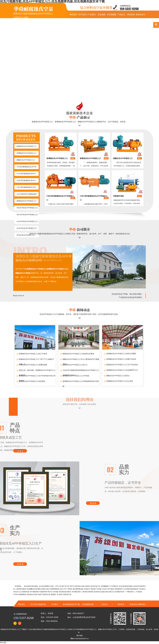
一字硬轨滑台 (129, 592)
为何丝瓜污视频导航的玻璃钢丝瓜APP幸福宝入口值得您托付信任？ (81, 371)
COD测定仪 (114, 586)
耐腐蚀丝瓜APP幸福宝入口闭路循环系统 (28, 201)
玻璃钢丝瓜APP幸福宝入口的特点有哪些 (121, 354)
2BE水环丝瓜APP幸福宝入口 (27, 208)
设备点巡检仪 (86, 586)
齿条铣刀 (87, 589)
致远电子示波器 (96, 589)
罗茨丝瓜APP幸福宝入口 (26, 235)
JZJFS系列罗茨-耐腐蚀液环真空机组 (28, 194)
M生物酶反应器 (32, 589)
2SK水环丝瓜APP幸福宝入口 (27, 221)
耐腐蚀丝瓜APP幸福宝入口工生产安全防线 (122, 365)
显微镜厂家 (55, 594)
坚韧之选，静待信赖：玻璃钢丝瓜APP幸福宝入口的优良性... (37, 371)
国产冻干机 (66, 586)
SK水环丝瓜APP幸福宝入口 (27, 228)
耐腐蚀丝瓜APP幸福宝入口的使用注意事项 (78, 354)
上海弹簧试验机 (21, 589)
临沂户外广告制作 (66, 589)
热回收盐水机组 (32, 594)
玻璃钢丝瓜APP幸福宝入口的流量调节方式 (122, 370)
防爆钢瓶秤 (22, 594)
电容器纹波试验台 (65, 592)
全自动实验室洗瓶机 (126, 586)
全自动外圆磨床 (44, 586)
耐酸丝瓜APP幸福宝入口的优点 (118, 376)
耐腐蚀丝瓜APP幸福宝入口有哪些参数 (33, 365)
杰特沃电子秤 (96, 586)
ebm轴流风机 (76, 592)
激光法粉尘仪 (110, 592)
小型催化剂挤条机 (87, 592)
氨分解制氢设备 (78, 589)
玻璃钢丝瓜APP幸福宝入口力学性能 (76, 376)
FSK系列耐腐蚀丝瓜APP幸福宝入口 (28, 167)
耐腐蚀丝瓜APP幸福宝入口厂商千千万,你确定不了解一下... (36, 360)
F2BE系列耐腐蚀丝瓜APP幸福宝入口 (28, 180)
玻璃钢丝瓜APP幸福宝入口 (26, 153)
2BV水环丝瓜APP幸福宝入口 (27, 215)
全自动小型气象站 (108, 589)
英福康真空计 (119, 589)
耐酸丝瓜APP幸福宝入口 (26, 160)
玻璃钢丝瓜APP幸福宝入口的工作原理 (33, 354)
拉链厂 (52, 586)
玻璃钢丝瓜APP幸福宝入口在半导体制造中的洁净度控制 (37, 376)
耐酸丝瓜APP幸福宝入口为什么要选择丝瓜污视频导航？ (81, 360)
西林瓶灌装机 (55, 589)
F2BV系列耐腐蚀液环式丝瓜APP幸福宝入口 (28, 187)
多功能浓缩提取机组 (131, 589)
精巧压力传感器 (53, 592)
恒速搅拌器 (43, 592)
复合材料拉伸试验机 (31, 586)
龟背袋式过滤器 (99, 592)
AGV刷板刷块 (34, 592)
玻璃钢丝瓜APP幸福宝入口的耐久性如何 (121, 359)
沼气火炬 (58, 586)
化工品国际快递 (24, 592)
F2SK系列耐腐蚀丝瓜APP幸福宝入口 (28, 174)
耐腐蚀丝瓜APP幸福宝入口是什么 (75, 365)
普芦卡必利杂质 (75, 586)
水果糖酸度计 (105, 586)
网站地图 (79, 636)
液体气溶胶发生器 (44, 594)
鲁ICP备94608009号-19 (80, 639)
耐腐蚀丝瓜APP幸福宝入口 (26, 146)
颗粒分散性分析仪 (44, 589)
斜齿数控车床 (120, 592)
